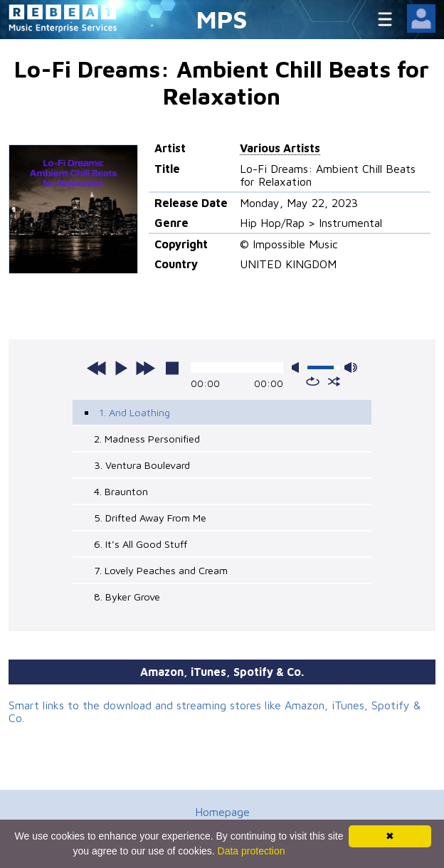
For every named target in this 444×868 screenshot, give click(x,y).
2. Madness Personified (147, 439)
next (145, 368)
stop (172, 368)
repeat (313, 381)
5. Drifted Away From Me (150, 518)
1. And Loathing (134, 412)
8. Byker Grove (127, 597)
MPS (222, 19)
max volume (351, 367)
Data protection (252, 851)
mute (298, 367)
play (121, 368)
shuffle (334, 381)
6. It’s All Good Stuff (141, 544)
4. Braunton (121, 491)
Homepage (222, 812)
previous (97, 368)
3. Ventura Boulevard (142, 465)
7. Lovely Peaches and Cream (161, 570)
